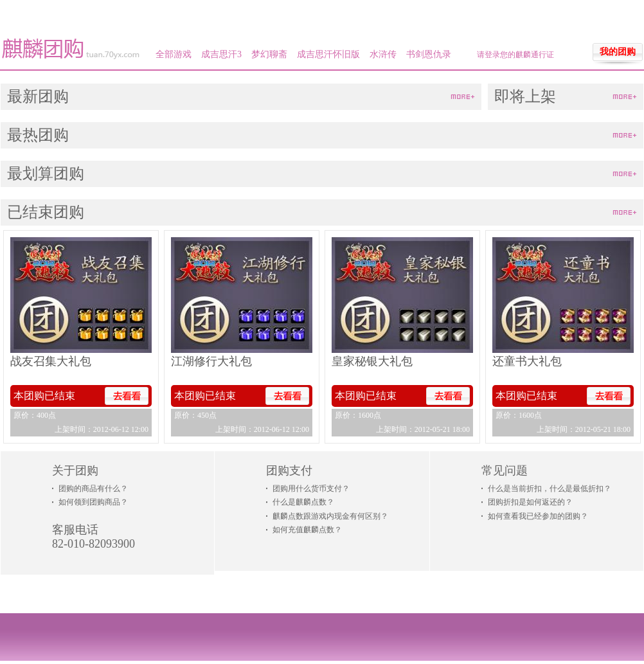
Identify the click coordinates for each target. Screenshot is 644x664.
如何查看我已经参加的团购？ (538, 516)
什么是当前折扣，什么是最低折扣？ (550, 489)
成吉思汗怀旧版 (328, 54)
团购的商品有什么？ (93, 489)
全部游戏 (174, 54)
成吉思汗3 (221, 54)
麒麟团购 (71, 49)
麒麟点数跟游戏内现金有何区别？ (330, 516)
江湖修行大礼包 (211, 361)
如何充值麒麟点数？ (307, 530)
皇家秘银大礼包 (372, 361)
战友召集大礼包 (51, 361)
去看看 (127, 396)
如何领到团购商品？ (93, 502)
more (463, 97)
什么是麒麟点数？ (303, 502)
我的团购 (618, 52)
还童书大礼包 (527, 361)
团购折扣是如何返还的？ (530, 502)
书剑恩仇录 (429, 54)
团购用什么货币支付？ (311, 489)
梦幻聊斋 (269, 54)
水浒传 (383, 54)
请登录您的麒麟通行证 (515, 55)
